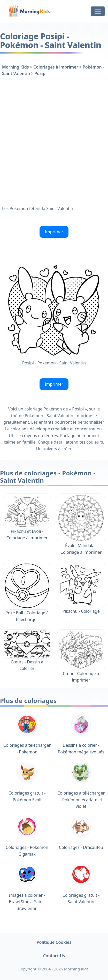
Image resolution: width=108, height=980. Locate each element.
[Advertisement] (54, 141)
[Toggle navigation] (98, 11)
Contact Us (54, 956)
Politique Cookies (54, 942)
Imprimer (54, 232)
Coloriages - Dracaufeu (81, 833)
